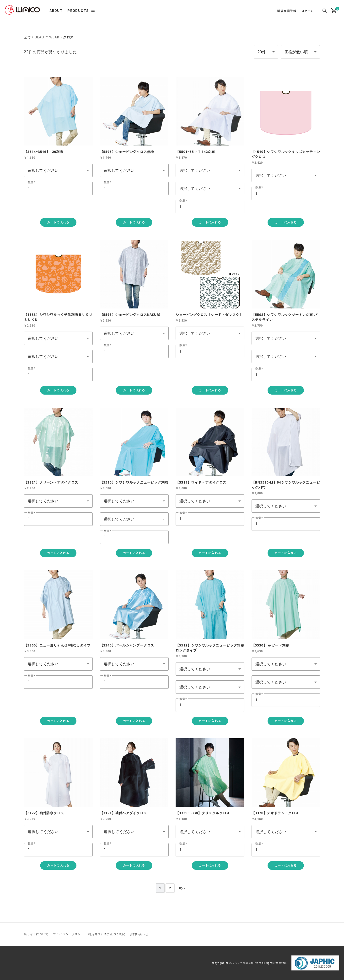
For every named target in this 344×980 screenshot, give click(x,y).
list (93, 11)
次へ (182, 888)
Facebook (316, 934)
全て (27, 37)
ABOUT (56, 11)
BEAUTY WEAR (47, 37)
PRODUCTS (78, 11)
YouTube (305, 934)
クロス (68, 37)
